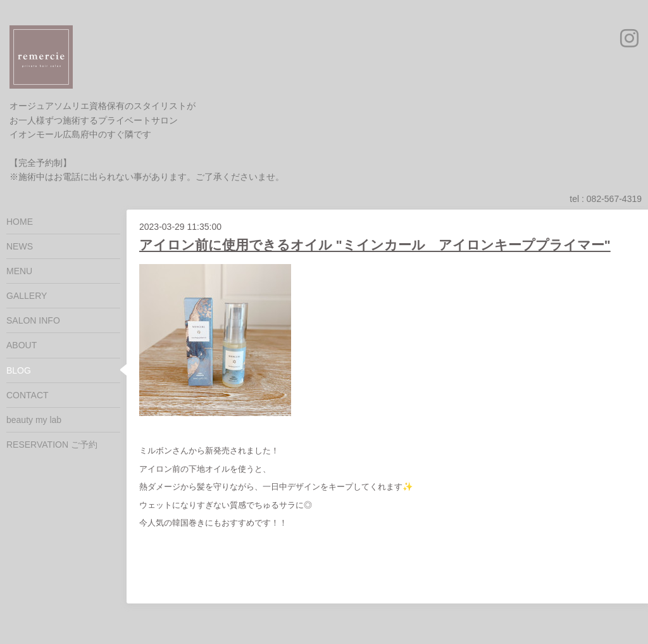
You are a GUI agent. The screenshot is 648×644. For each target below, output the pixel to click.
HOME (20, 222)
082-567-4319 (614, 199)
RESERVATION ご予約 (52, 445)
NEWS (20, 246)
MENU (19, 271)
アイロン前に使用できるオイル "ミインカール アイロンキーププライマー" (375, 245)
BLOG (19, 370)
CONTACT (28, 395)
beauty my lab (34, 420)
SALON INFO (33, 320)
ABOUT (22, 345)
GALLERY (27, 296)
